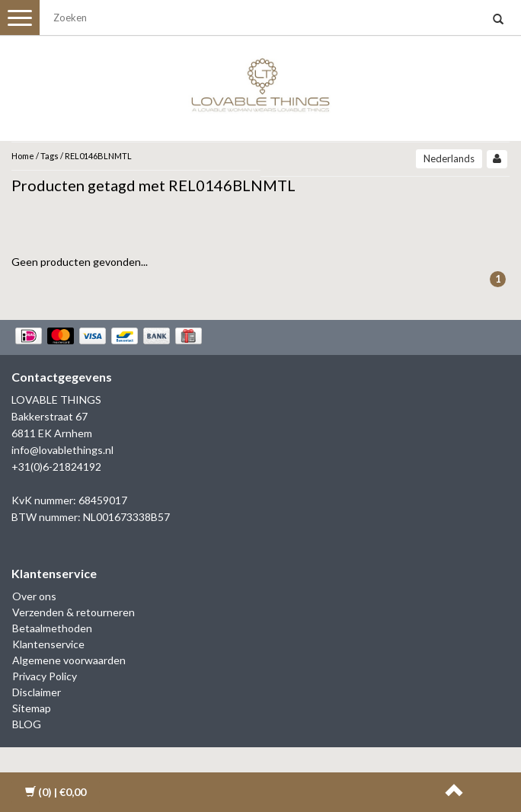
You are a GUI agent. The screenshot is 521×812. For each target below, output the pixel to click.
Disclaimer (37, 692)
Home (23, 156)
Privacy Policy (45, 676)
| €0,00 (56, 792)
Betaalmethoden (52, 628)
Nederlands (449, 158)
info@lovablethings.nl (62, 450)
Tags (50, 156)
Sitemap (32, 708)
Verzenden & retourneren (74, 612)
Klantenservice (48, 644)
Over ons (34, 596)
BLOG (27, 724)
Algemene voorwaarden (69, 660)
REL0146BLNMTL (98, 156)
